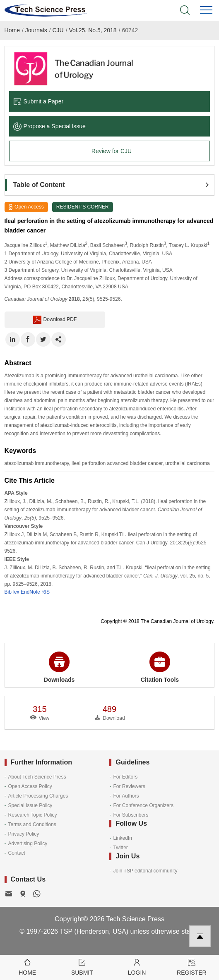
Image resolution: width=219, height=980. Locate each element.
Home (12, 30)
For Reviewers (129, 786)
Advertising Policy (28, 843)
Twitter (120, 848)
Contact (17, 853)
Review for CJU (112, 151)
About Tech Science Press (37, 777)
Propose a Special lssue (49, 126)
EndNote (30, 592)
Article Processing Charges (38, 796)
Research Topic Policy (33, 815)
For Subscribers (131, 815)
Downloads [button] (59, 667)
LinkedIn (122, 838)
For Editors (125, 777)
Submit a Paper (39, 101)
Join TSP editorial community (145, 871)
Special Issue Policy (30, 805)
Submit (82, 967)
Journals (36, 30)
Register (192, 967)
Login (137, 967)
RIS (46, 592)
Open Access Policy (30, 786)
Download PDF (55, 320)
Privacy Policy (24, 834)
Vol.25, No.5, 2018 (93, 30)
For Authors (126, 796)
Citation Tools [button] (160, 667)
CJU (58, 30)
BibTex (12, 592)
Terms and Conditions (32, 824)
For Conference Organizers (143, 805)
